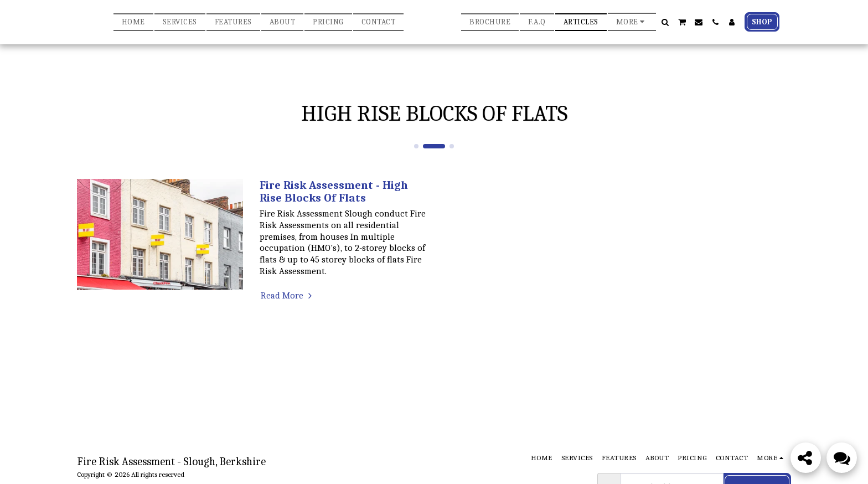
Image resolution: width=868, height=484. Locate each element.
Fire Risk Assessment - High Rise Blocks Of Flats (334, 191)
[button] (720, 22)
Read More (288, 295)
